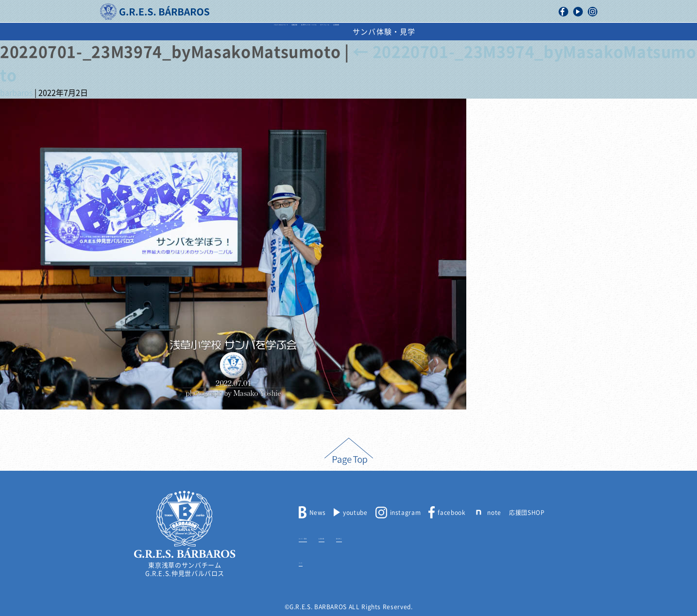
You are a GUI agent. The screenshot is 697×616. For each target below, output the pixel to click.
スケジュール (401, 32)
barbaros (16, 93)
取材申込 (397, 537)
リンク (308, 561)
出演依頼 (460, 32)
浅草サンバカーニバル (318, 32)
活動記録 (242, 32)
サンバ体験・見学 (530, 32)
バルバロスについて (171, 32)
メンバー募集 (318, 537)
